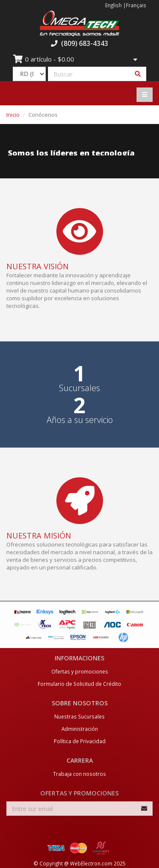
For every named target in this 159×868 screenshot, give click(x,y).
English (113, 5)
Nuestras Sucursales (79, 716)
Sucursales (79, 388)
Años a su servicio (80, 420)
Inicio (13, 115)
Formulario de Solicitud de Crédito (79, 684)
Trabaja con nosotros (79, 774)
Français (136, 5)
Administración (80, 729)
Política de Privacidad (80, 741)
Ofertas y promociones (80, 671)
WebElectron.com (91, 863)
